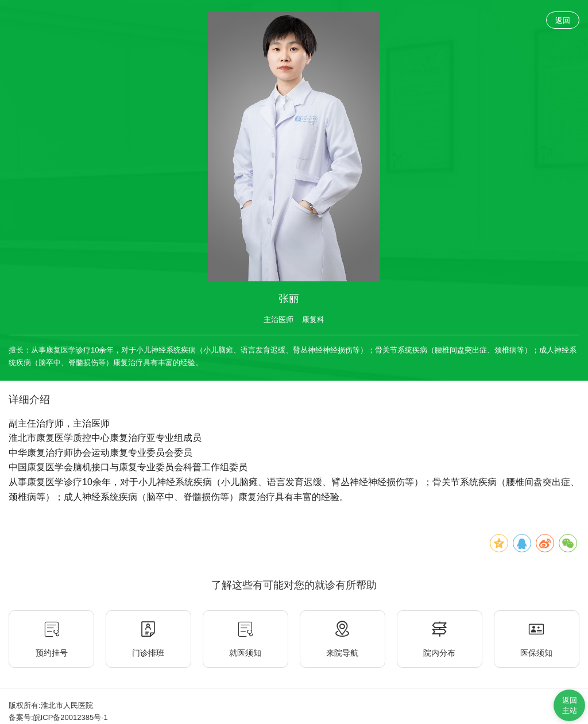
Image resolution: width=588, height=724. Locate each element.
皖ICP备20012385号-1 (71, 717)
